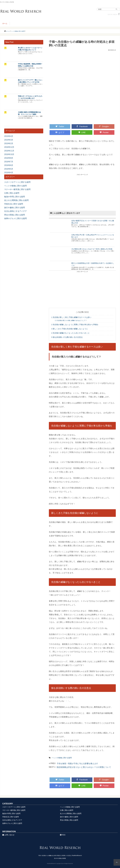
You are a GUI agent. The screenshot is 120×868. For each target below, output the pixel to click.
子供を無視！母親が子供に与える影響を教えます (77, 764)
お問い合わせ (8, 835)
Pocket (104, 132)
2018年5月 (9, 169)
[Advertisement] (82, 192)
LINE (82, 132)
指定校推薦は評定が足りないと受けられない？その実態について (84, 767)
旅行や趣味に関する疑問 (15, 208)
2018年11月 (9, 151)
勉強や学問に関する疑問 (15, 197)
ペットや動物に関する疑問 (62, 758)
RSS (63, 835)
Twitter (60, 126)
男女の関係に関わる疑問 (15, 215)
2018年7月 (9, 162)
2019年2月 (9, 143)
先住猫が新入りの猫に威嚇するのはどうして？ (71, 320)
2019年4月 (9, 136)
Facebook (82, 126)
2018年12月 (9, 147)
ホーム (5, 23)
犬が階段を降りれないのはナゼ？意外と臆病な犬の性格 (92, 249)
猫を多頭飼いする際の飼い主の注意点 (67, 337)
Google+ (104, 126)
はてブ (60, 132)
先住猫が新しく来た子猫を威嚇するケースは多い (71, 317)
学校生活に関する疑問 (14, 204)
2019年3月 (9, 140)
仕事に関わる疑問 (12, 193)
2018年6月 (9, 165)
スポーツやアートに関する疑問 (17, 182)
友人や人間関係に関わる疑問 (16, 200)
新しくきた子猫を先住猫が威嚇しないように (70, 329)
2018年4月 (9, 173)
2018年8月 (9, 158)
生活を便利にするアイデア (15, 211)
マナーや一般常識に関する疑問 (17, 189)
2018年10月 (9, 154)
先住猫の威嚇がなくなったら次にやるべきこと (71, 333)
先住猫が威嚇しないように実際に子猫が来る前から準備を (75, 325)
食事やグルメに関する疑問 (15, 218)
